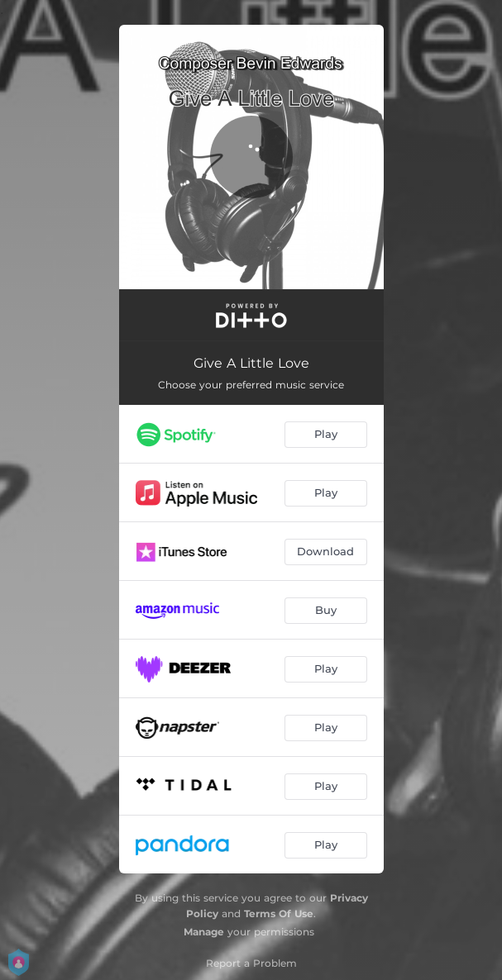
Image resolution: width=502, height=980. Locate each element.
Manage (204, 932)
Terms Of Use (279, 913)
